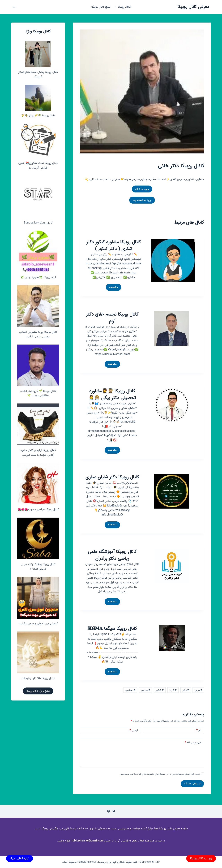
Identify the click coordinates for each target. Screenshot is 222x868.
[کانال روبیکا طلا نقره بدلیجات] (38, 652)
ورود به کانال (142, 189)
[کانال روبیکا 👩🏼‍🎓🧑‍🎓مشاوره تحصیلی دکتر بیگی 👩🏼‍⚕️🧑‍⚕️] (172, 405)
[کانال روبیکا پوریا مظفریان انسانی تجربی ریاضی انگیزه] (38, 306)
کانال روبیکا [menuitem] (122, 7)
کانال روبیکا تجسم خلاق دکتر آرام (112, 318)
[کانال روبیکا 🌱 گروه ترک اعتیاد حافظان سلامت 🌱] (38, 365)
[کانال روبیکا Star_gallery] (38, 197)
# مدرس (145, 690)
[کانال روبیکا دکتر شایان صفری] (172, 491)
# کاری (173, 690)
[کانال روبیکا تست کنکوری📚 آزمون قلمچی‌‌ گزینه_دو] (38, 141)
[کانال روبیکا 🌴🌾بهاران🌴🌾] (38, 98)
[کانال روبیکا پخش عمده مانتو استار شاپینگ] (38, 54)
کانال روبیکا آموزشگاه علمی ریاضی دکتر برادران (112, 555)
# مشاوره (130, 690)
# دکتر (185, 690)
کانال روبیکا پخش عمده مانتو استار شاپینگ (38, 74)
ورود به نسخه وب (142, 200)
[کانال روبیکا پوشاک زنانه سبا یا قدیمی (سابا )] (38, 538)
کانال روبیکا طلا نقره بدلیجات (38, 678)
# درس (198, 690)
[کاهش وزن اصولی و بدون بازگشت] (38, 598)
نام (199, 730)
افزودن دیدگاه (193, 743)
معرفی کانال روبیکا (193, 7)
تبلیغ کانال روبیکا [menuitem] (101, 7)
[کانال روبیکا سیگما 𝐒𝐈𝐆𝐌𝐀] (172, 638)
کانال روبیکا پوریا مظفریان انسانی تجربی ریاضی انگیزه (38, 334)
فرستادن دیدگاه (192, 784)
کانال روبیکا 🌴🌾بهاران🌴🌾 (38, 116)
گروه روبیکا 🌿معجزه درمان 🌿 (38, 277)
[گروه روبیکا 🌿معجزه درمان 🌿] (38, 252)
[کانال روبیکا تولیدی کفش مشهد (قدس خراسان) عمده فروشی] (38, 424)
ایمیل (134, 730)
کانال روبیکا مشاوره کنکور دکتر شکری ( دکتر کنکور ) (114, 246)
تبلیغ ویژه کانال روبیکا (38, 691)
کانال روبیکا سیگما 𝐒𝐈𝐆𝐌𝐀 (112, 629)
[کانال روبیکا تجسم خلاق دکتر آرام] (172, 328)
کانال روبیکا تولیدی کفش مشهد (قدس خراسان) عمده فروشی (38, 452)
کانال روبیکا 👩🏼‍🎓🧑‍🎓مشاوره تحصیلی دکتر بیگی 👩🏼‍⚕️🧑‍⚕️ (112, 395)
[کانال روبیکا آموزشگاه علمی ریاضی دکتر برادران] (172, 566)
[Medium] (114, 811)
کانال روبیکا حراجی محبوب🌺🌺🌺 (38, 510)
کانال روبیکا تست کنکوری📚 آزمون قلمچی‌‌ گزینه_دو (38, 165)
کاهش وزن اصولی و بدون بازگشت (38, 624)
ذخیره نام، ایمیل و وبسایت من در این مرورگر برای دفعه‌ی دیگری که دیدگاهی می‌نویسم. (160, 774)
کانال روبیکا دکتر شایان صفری (112, 477)
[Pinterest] (108, 811)
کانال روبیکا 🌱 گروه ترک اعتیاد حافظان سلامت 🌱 (38, 393)
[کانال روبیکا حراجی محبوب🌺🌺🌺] (38, 484)
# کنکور (160, 690)
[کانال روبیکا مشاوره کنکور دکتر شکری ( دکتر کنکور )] (173, 260)
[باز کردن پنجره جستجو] (14, 7)
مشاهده (112, 288)
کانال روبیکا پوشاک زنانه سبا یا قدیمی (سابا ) (38, 567)
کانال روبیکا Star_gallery (38, 223)
